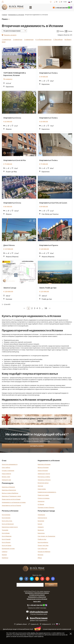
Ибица (40, 558)
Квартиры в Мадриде (8, 487)
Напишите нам (6, 480)
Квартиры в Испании (44, 464)
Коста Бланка (6, 515)
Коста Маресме (7, 536)
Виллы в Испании (43, 467)
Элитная (40, 486)
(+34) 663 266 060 (62, 8)
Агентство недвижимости (10, 464)
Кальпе (40, 524)
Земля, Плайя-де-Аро (48, 288)
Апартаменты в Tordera (48, 73)
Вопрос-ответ (6, 477)
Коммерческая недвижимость (47, 492)
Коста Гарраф (6, 539)
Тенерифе (5, 530)
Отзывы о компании (8, 471)
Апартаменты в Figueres (49, 245)
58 (46, 308)
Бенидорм (41, 521)
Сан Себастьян (42, 548)
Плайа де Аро (42, 539)
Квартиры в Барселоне (9, 490)
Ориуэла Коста (42, 518)
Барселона (41, 533)
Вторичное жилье (43, 483)
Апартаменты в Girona (12, 118)
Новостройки (42, 489)
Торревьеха (41, 515)
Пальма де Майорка (44, 552)
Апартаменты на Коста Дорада (11, 505)
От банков (41, 504)
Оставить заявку (37, 446)
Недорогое (41, 501)
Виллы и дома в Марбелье (10, 493)
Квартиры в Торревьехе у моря (11, 496)
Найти (51, 585)
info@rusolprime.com (39, 612)
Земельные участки (44, 474)
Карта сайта (37, 601)
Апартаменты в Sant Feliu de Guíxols (53, 203)
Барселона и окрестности (10, 527)
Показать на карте (10, 35)
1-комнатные (6, 39)
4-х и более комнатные (43, 39)
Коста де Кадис (7, 545)
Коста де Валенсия (8, 524)
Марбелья (5, 558)
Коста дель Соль (7, 521)
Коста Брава (6, 533)
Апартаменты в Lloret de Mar (15, 160)
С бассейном (58, 39)
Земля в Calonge (10, 288)
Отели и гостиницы (44, 498)
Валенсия (41, 530)
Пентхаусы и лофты (44, 477)
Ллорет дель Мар (43, 545)
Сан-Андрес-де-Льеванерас (46, 536)
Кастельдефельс (43, 542)
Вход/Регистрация (39, 618)
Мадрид (4, 555)
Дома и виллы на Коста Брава (11, 499)
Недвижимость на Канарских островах (14, 502)
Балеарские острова (8, 548)
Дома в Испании (43, 471)
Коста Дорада (6, 542)
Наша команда (6, 474)
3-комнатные (29, 39)
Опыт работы (6, 467)
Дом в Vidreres (9, 245)
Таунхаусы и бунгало (44, 480)
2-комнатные (18, 39)
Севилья (5, 552)
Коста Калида (6, 518)
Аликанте (41, 527)
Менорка (40, 555)
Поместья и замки (43, 495)
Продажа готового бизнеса (46, 507)
